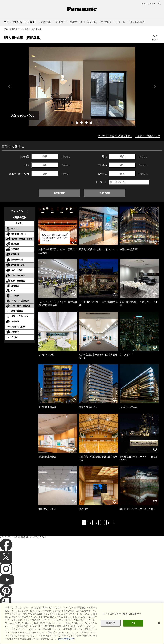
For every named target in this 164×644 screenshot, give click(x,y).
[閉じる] (159, 628)
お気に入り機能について (148, 136)
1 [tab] (72, 123)
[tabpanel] (82, 86)
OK (133, 628)
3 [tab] (82, 123)
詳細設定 (111, 628)
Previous (9, 86)
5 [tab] (92, 123)
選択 (45, 156)
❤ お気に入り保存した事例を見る (115, 136)
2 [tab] (77, 123)
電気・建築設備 (11, 29)
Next (155, 86)
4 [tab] (87, 123)
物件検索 (59, 193)
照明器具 (25, 29)
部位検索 (105, 193)
